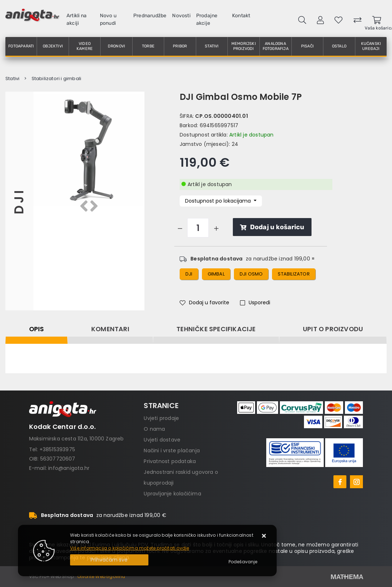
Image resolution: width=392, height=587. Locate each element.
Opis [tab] (37, 329)
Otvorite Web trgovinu (101, 576)
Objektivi (53, 46)
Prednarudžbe (150, 16)
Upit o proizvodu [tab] (333, 329)
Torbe (148, 46)
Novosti (181, 16)
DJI (19, 201)
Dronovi (116, 46)
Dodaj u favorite (204, 302)
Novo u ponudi (108, 19)
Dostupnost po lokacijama (219, 201)
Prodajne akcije (207, 19)
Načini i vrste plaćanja (172, 450)
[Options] (243, 562)
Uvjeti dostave (162, 440)
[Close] (109, 560)
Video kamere (85, 46)
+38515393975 (57, 449)
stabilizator (294, 274)
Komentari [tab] (110, 329)
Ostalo (339, 46)
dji (189, 274)
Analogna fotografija (276, 46)
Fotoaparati (21, 46)
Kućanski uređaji (371, 46)
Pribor (180, 46)
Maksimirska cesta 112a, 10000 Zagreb (77, 439)
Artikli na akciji (77, 19)
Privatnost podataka (170, 461)
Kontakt (241, 16)
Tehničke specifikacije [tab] (216, 329)
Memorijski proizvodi (244, 46)
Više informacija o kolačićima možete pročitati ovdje (130, 548)
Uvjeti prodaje (161, 418)
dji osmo (251, 274)
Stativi (212, 46)
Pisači (307, 46)
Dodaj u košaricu (272, 227)
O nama (154, 429)
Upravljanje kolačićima (172, 494)
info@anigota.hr (69, 468)
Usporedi (255, 302)
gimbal (216, 274)
